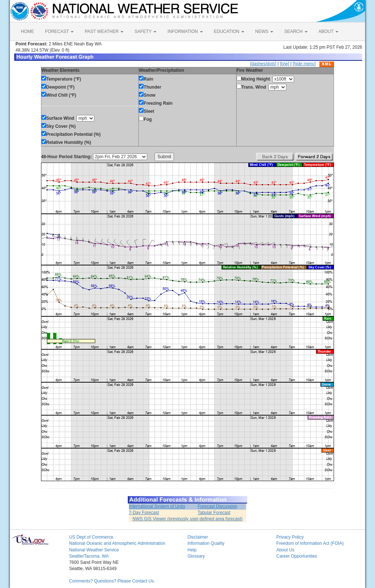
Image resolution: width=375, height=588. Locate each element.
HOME (27, 31)
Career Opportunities (296, 556)
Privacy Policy (290, 537)
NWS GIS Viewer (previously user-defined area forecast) (188, 519)
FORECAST (59, 31)
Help (192, 550)
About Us (285, 550)
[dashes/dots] (263, 64)
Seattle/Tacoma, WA (89, 556)
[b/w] (284, 64)
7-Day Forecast (144, 513)
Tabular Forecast (214, 513)
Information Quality (206, 543)
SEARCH (296, 31)
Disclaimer (198, 537)
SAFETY (145, 31)
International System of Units (157, 506)
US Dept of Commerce (91, 537)
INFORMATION (185, 31)
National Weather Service (94, 550)
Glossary (196, 556)
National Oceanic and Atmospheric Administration (117, 543)
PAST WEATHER (104, 31)
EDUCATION (229, 31)
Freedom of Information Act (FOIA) (310, 543)
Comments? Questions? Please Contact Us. (112, 581)
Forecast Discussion (218, 506)
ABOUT (328, 31)
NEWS (264, 31)
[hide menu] (304, 64)
